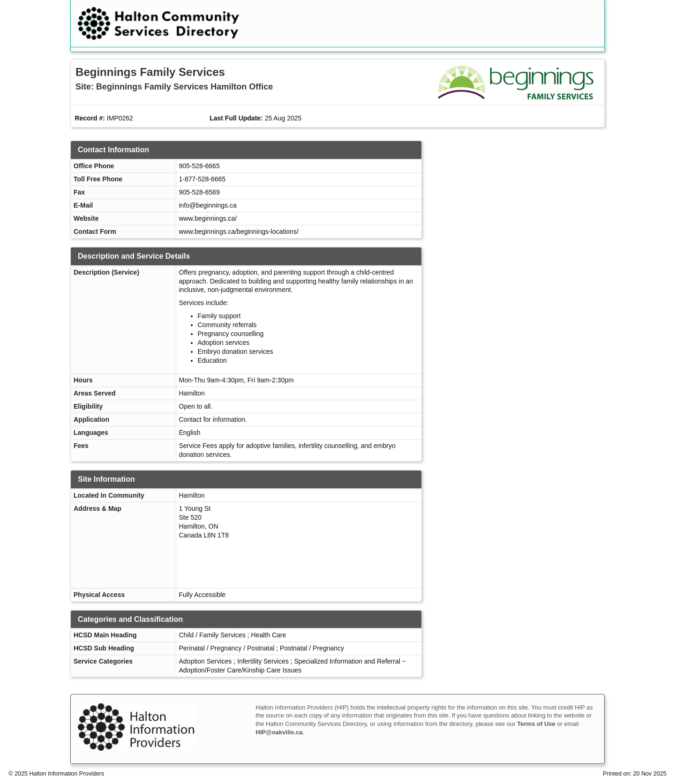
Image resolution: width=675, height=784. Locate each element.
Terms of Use (536, 724)
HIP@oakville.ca (279, 732)
